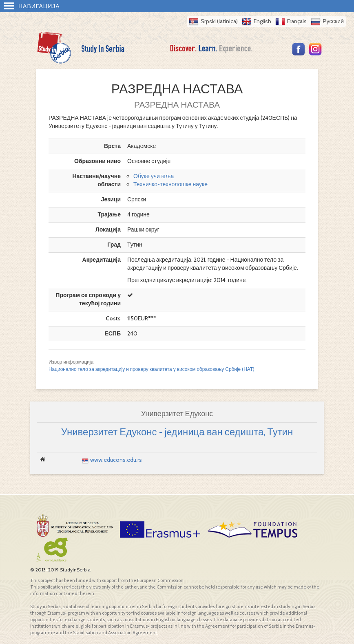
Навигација (32, 6)
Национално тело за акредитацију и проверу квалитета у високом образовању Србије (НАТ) (152, 369)
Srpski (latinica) (219, 21)
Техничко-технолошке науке (170, 184)
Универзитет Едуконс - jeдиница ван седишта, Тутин (177, 432)
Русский (333, 21)
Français (297, 21)
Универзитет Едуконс (177, 414)
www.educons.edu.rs (116, 460)
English (262, 21)
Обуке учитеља (154, 176)
